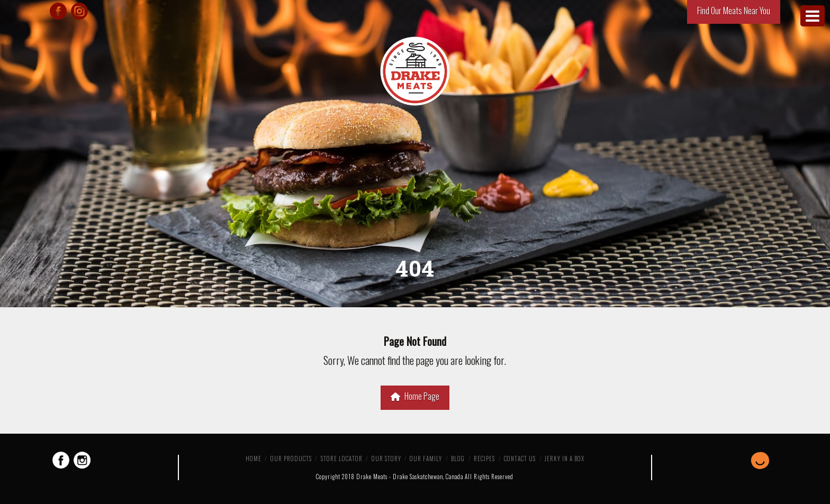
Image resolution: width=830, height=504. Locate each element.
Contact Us (520, 459)
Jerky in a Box (565, 459)
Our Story (386, 459)
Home (254, 459)
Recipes (484, 459)
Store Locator (342, 459)
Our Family (426, 459)
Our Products (291, 459)
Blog (458, 459)
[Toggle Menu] (813, 16)
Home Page (415, 396)
